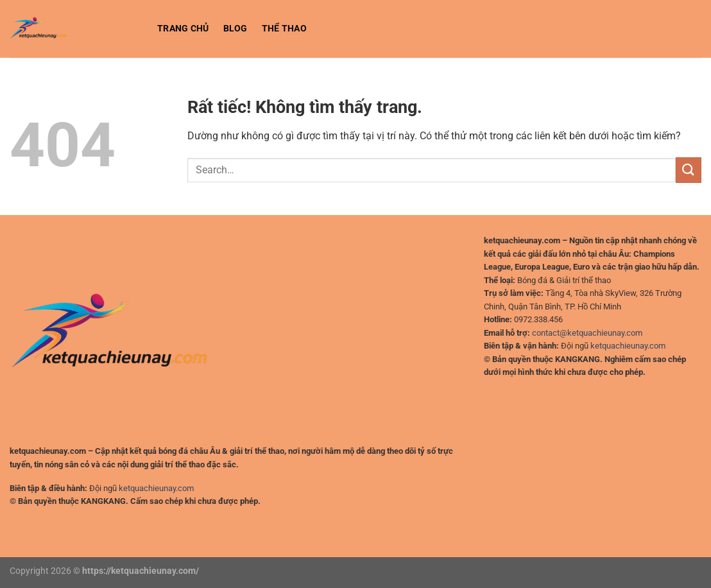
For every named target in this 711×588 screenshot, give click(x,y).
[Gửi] (689, 170)
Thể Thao (284, 29)
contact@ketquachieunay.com (587, 333)
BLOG (236, 29)
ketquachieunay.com (156, 488)
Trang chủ (183, 29)
